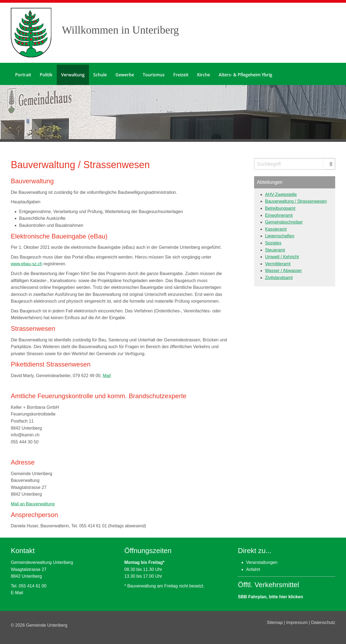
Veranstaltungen (262, 560)
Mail (107, 373)
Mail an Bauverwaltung (33, 502)
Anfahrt (253, 567)
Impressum (298, 621)
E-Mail (17, 591)
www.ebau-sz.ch (27, 262)
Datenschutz (323, 621)
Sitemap (275, 621)
